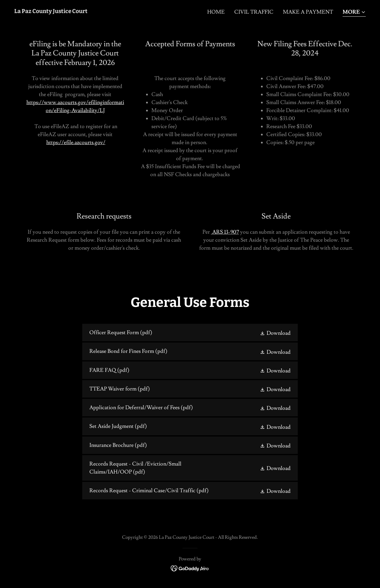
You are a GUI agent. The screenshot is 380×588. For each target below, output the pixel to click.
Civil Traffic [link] (254, 12)
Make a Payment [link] (308, 12)
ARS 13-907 (225, 232)
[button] (354, 13)
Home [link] (216, 12)
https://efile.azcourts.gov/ (76, 142)
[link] (51, 11)
